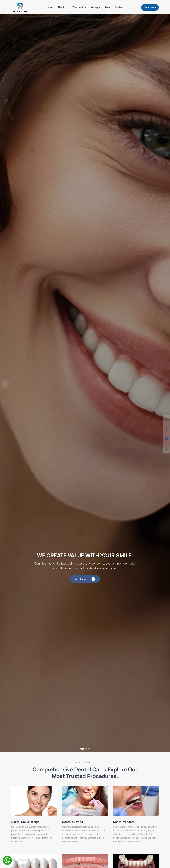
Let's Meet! (85, 579)
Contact (119, 7)
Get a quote (150, 7)
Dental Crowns (73, 822)
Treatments (78, 7)
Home (50, 7)
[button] (165, 384)
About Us (63, 7)
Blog (108, 7)
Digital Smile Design (25, 822)
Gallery (95, 7)
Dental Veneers (124, 822)
